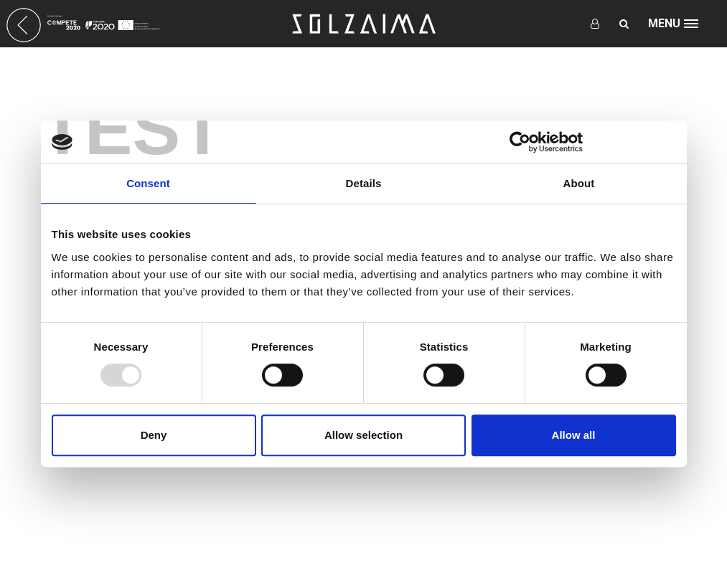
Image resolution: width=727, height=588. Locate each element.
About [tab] (579, 183)
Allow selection (363, 435)
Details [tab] (364, 183)
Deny (154, 435)
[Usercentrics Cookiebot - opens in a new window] (520, 142)
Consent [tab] (148, 183)
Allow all (574, 435)
